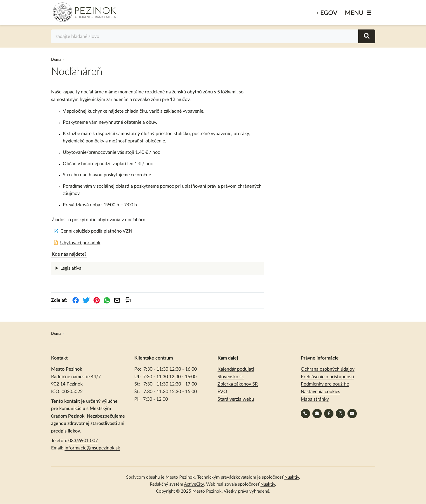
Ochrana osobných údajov (328, 369)
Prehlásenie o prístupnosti (327, 377)
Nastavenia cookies (320, 392)
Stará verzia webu (236, 399)
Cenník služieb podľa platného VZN (96, 231)
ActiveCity (194, 484)
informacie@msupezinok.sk (92, 448)
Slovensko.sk (231, 377)
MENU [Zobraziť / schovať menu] (354, 13)
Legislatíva (71, 268)
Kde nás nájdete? (69, 254)
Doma (56, 60)
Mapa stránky (315, 399)
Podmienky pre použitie (325, 384)
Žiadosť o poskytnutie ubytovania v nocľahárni (99, 220)
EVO (222, 392)
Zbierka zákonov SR (238, 384)
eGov (329, 13)
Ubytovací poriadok (80, 243)
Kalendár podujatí (236, 369)
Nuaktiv (292, 477)
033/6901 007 (83, 441)
